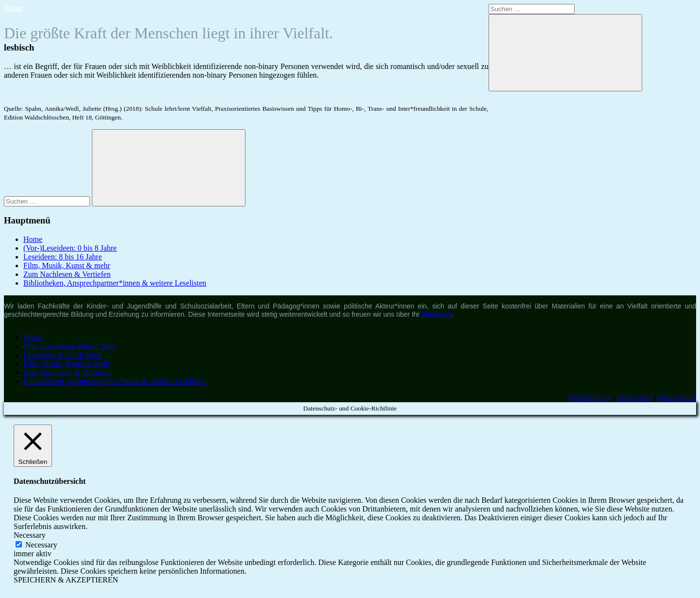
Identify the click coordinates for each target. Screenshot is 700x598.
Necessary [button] (30, 535)
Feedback (436, 314)
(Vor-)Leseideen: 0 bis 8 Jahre (70, 248)
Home (13, 8)
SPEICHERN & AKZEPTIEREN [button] (66, 580)
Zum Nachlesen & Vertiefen (67, 274)
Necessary (41, 545)
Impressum (635, 398)
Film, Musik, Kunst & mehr (67, 265)
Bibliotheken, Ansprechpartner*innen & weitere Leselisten (115, 283)
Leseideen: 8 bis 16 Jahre (63, 257)
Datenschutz (677, 398)
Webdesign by (590, 398)
